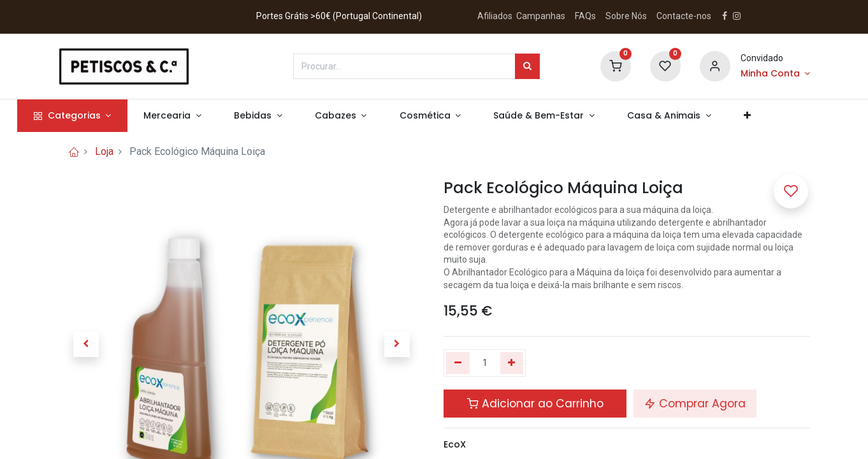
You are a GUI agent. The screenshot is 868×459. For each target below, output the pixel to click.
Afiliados (496, 16)
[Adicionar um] (512, 363)
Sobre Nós (627, 16)
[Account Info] (775, 74)
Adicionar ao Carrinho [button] (535, 404)
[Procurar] (527, 66)
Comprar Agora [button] (695, 404)
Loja (104, 151)
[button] (788, 116)
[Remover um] (458, 363)
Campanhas (541, 16)
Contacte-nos (684, 16)
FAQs (585, 16)
